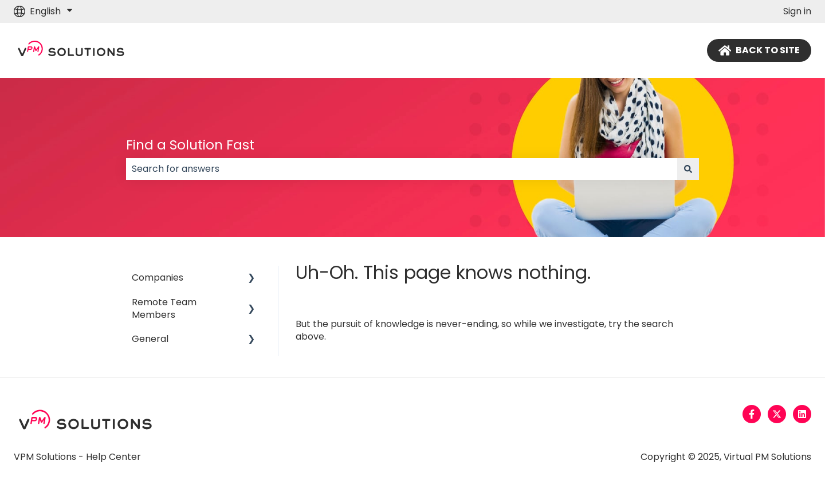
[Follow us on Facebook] (752, 414)
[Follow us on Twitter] (777, 414)
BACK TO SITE (759, 50)
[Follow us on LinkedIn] (802, 414)
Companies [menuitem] (158, 277)
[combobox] (402, 169)
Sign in (797, 11)
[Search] (688, 169)
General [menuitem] (150, 339)
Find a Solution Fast (190, 145)
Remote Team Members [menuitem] (164, 308)
